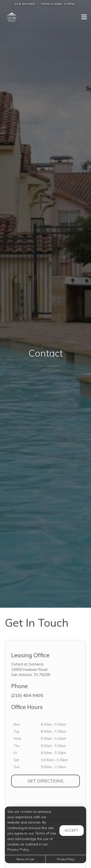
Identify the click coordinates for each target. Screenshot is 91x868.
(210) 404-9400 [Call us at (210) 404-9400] (25, 4)
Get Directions (54, 781)
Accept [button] (72, 830)
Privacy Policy (66, 859)
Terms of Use (25, 859)
